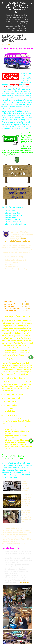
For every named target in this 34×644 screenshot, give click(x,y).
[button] (31, 36)
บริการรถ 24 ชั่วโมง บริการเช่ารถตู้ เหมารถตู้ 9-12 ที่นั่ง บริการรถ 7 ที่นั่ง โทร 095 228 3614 (17, 7)
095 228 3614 (26, 302)
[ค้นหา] (31, 4)
